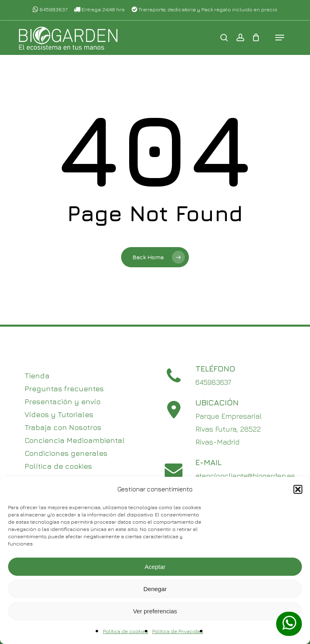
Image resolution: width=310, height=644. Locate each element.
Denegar (155, 589)
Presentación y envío (63, 402)
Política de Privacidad (178, 631)
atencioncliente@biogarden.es (245, 476)
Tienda (37, 376)
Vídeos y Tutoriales (59, 414)
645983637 (50, 9)
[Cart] (256, 38)
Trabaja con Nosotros (63, 427)
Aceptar (155, 567)
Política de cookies (126, 631)
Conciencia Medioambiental (75, 440)
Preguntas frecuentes (64, 389)
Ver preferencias (155, 611)
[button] (298, 489)
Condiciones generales (66, 453)
